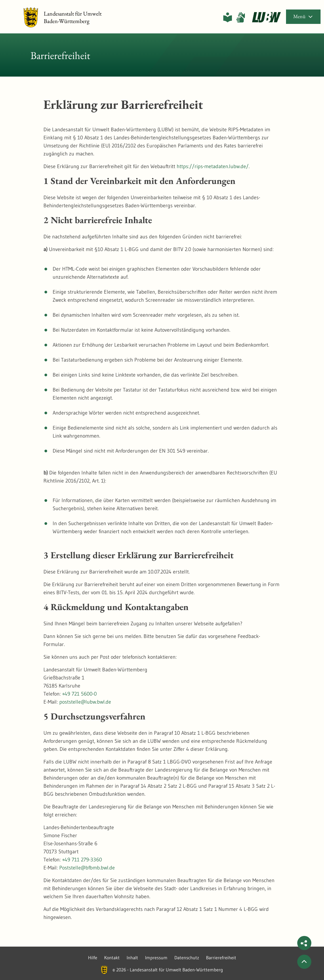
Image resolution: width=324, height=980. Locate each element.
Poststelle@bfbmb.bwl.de (87, 868)
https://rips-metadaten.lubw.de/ (213, 166)
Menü (303, 16)
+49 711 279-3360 (82, 860)
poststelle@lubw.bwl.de (85, 702)
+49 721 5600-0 (79, 694)
